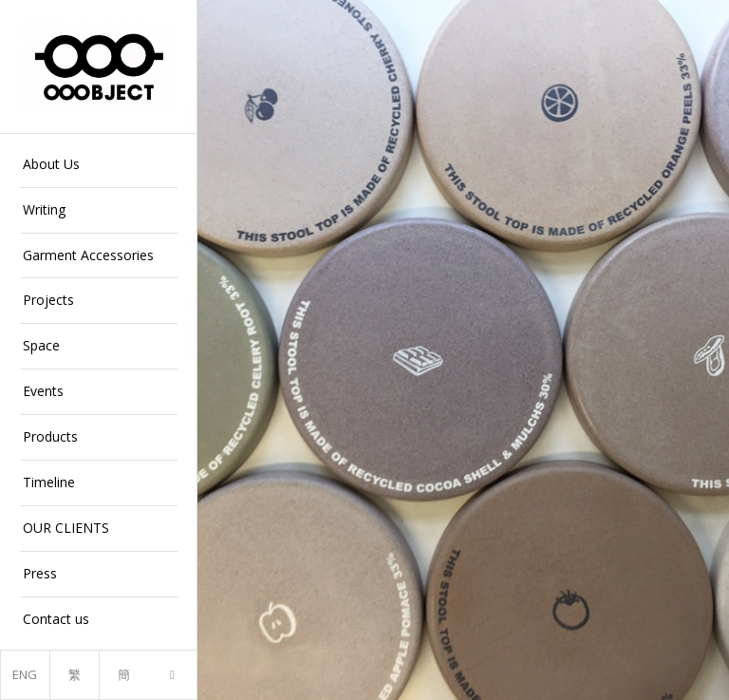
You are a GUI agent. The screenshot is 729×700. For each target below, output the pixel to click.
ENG (25, 674)
